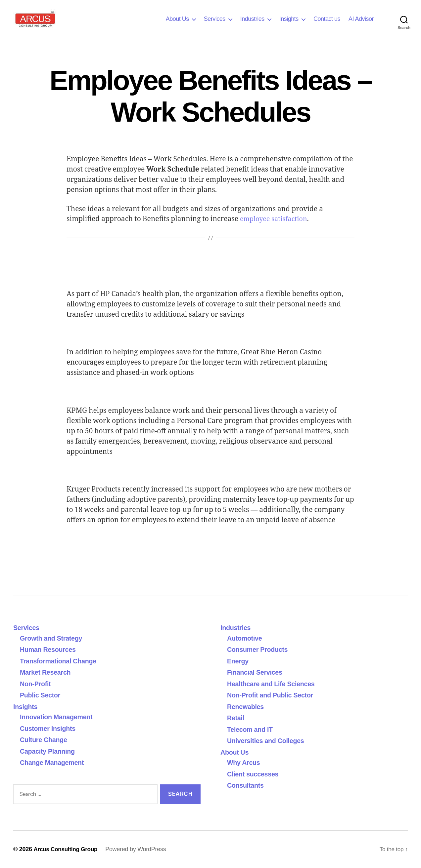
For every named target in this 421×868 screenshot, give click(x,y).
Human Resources (50, 649)
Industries (252, 19)
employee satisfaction (276, 219)
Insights (289, 19)
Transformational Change (61, 661)
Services (215, 19)
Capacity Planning (49, 751)
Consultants (247, 785)
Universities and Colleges (268, 741)
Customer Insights (51, 728)
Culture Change (45, 740)
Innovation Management (59, 717)
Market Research (47, 672)
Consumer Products (259, 649)
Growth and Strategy (53, 638)
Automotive (246, 638)
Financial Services (257, 672)
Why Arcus (245, 762)
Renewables (247, 707)
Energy (239, 661)
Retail (236, 718)
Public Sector (42, 695)
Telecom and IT (252, 729)
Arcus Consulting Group (67, 849)
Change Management (54, 762)
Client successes (255, 774)
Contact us (327, 19)
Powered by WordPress (139, 849)
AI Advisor (361, 19)
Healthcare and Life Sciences (274, 684)
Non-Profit (36, 684)
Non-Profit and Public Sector (273, 695)
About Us (177, 19)
